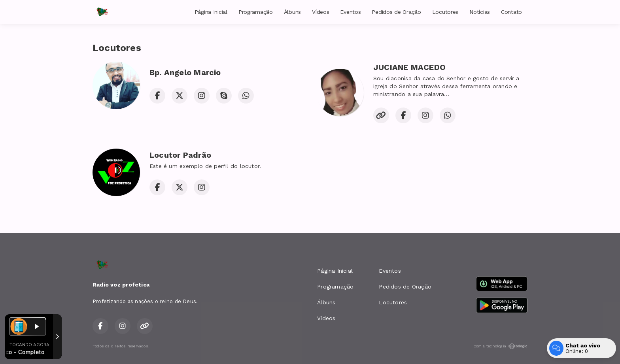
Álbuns (292, 12)
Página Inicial (211, 12)
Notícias (480, 12)
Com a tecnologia (500, 346)
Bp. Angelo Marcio (185, 72)
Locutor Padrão (180, 155)
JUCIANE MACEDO (409, 67)
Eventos (350, 12)
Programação (256, 12)
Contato (511, 12)
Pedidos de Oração (396, 12)
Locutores (445, 12)
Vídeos (320, 12)
